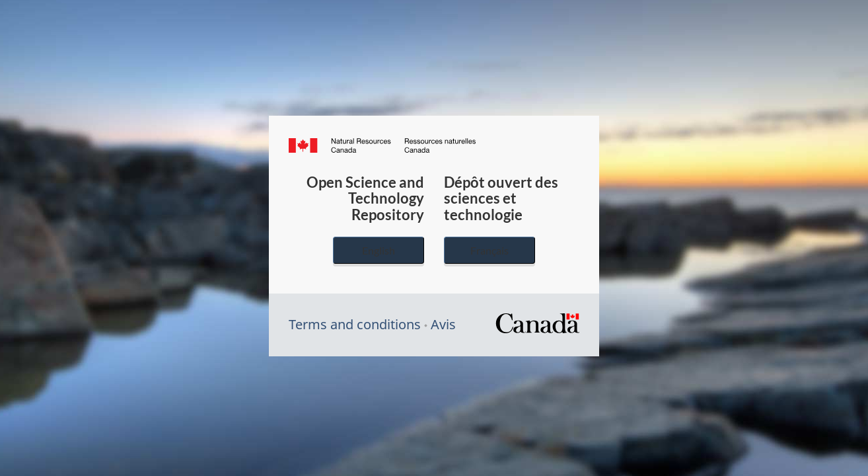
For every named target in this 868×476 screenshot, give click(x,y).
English (379, 250)
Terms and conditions (355, 324)
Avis (443, 324)
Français (489, 250)
